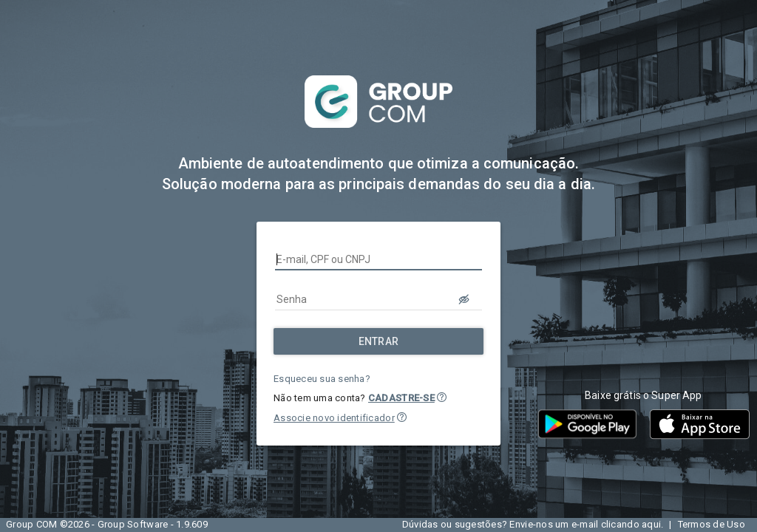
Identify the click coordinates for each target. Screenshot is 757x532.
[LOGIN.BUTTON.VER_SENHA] (464, 299)
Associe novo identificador (334, 418)
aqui (651, 524)
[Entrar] (378, 341)
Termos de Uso (712, 524)
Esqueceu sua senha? (322, 379)
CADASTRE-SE (401, 398)
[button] (442, 397)
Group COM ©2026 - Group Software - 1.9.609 (107, 524)
